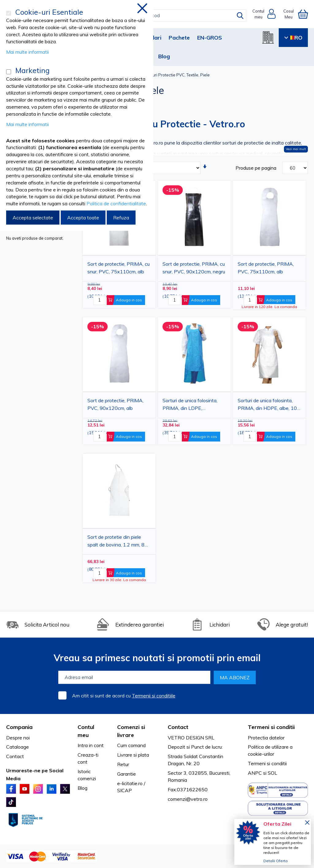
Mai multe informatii (27, 52)
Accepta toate (83, 218)
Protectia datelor (266, 738)
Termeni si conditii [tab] (271, 727)
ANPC (255, 773)
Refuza (121, 218)
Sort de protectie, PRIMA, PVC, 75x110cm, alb (266, 268)
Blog (164, 56)
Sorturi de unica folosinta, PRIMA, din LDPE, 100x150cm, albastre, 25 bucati (190, 405)
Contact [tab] (178, 727)
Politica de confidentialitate (116, 203)
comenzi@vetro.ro (188, 799)
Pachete (179, 38)
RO (293, 38)
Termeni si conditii (267, 763)
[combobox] (163, 16)
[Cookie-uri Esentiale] (9, 13)
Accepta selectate (33, 218)
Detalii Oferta (276, 861)
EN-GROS (210, 38)
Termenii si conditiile (154, 696)
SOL (272, 773)
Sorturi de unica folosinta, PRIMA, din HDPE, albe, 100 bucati (269, 405)
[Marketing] (9, 72)
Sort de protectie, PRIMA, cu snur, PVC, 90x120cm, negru (194, 268)
